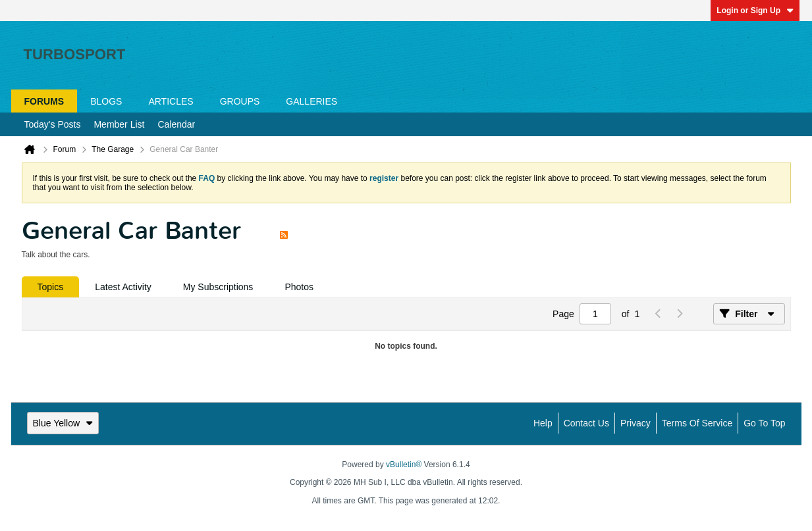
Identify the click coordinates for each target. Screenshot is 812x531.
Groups (240, 101)
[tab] (51, 287)
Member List (119, 124)
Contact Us (586, 423)
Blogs (106, 101)
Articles (171, 101)
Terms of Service (697, 423)
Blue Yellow (63, 423)
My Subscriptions (218, 287)
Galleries (311, 101)
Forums (44, 101)
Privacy (636, 423)
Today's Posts (53, 124)
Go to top (764, 423)
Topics (51, 287)
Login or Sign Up (755, 11)
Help (543, 423)
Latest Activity (123, 287)
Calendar (176, 124)
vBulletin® (404, 465)
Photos (299, 287)
